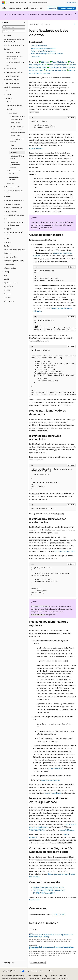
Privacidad (62, 976)
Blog (45, 976)
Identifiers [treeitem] (14, 152)
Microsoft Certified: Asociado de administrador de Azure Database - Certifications (52, 948)
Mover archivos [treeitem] (15, 123)
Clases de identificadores (39, 46)
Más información (34, 900)
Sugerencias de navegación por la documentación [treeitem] (14, 40)
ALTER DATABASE (55, 768)
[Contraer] (25, 23)
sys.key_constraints (36, 149)
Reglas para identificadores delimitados (43, 48)
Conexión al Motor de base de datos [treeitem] (15, 64)
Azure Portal (52, 8)
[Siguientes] (60, 3)
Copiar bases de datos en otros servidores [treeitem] (18, 118)
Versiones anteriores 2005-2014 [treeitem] (14, 45)
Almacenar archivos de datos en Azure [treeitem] (18, 134)
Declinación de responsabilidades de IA (14, 976)
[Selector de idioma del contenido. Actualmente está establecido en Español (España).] (10, 971)
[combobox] (14, 27)
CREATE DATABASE (37, 830)
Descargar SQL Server (67, 8)
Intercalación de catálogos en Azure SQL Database (47, 54)
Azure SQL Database (60, 62)
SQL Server (45, 24)
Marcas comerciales (48, 979)
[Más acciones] (75, 24)
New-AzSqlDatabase (67, 830)
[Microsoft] (4, 3)
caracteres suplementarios (51, 780)
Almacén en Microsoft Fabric (56, 70)
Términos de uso (34, 979)
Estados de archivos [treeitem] (17, 149)
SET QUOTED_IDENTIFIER (65, 551)
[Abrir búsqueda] (65, 3)
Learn (32, 24)
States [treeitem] (12, 145)
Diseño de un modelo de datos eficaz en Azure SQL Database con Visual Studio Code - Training (51, 936)
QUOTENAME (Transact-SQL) (44, 893)
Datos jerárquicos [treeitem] (11, 91)
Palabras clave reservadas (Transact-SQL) (48, 887)
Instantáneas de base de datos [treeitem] (17, 157)
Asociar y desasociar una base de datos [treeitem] (17, 128)
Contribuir (54, 976)
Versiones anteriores (35, 976)
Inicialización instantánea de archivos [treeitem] (15, 165)
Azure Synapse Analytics (58, 65)
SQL (37, 24)
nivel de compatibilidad (53, 793)
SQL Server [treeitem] (8, 35)
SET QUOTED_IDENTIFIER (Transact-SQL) (49, 890)
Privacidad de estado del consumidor (13, 979)
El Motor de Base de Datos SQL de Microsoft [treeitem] (14, 58)
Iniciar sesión (71, 3)
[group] (55, 325)
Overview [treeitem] (10, 102)
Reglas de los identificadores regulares (43, 51)
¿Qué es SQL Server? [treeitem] (13, 53)
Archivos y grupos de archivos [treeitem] (17, 140)
